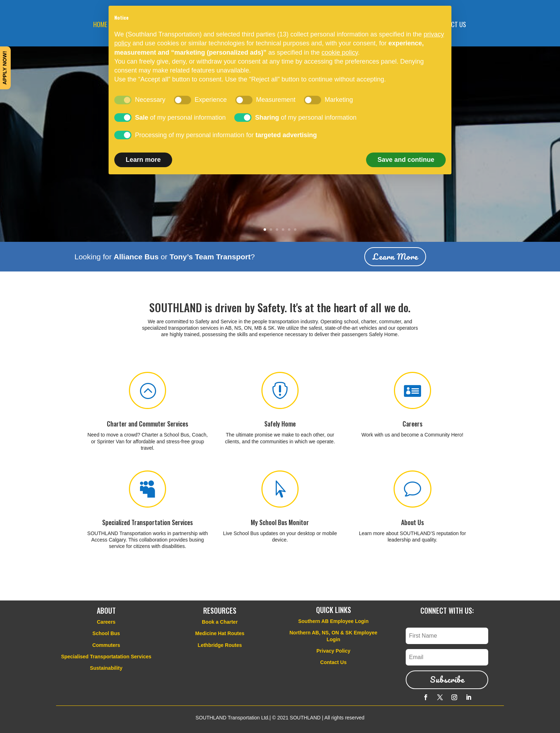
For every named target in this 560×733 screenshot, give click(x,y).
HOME (100, 25)
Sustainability (106, 668)
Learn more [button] (143, 160)
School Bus (106, 633)
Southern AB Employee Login (333, 621)
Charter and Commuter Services (147, 424)
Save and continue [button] (406, 160)
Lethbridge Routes (220, 645)
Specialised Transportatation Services (106, 657)
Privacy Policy (333, 651)
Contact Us (334, 662)
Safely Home (280, 424)
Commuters (106, 645)
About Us (412, 522)
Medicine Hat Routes (220, 633)
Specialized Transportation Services (147, 522)
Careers (412, 424)
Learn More (395, 257)
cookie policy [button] (340, 53)
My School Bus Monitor (280, 522)
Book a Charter (220, 622)
